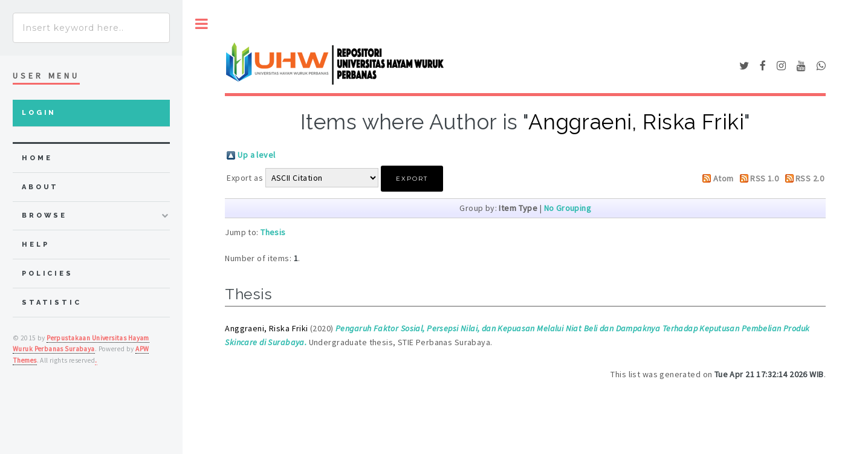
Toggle (202, 24)
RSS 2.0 (810, 178)
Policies (47, 274)
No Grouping (568, 208)
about (40, 187)
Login (39, 113)
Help (35, 245)
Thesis (273, 232)
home (37, 158)
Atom (724, 178)
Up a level (256, 155)
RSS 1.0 (764, 178)
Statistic (52, 303)
